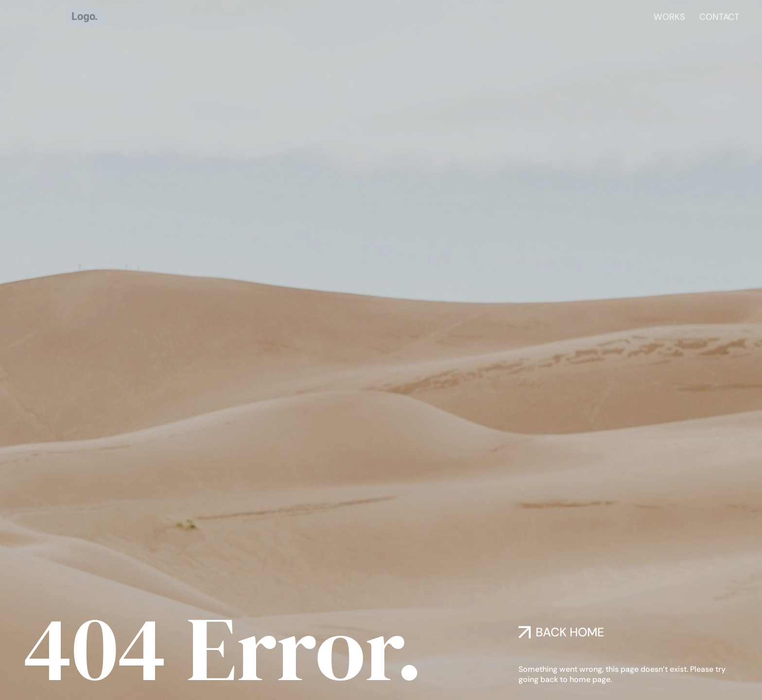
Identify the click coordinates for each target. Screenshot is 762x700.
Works (669, 16)
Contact (719, 16)
